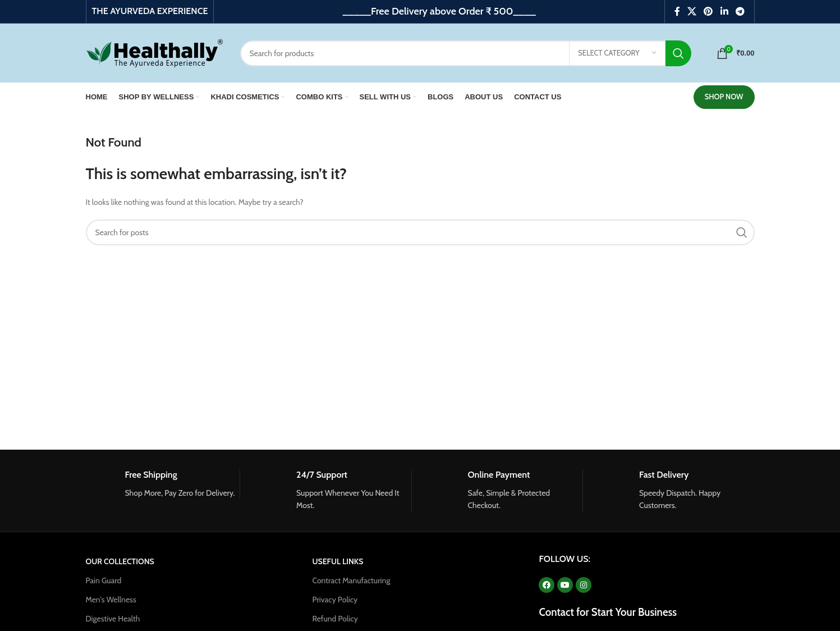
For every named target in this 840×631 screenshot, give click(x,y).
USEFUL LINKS (338, 561)
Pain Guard (104, 580)
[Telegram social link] (740, 12)
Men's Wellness (111, 600)
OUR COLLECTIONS (120, 561)
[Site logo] (155, 52)
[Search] (466, 53)
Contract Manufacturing (351, 580)
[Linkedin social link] (724, 12)
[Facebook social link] (677, 12)
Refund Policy (335, 619)
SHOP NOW (724, 97)
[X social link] (692, 12)
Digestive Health (113, 619)
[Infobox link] (163, 484)
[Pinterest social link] (708, 12)
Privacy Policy (335, 600)
